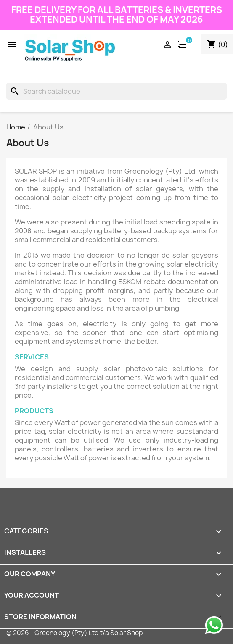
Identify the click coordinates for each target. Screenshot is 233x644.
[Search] (116, 91)
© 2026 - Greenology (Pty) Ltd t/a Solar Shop (75, 633)
